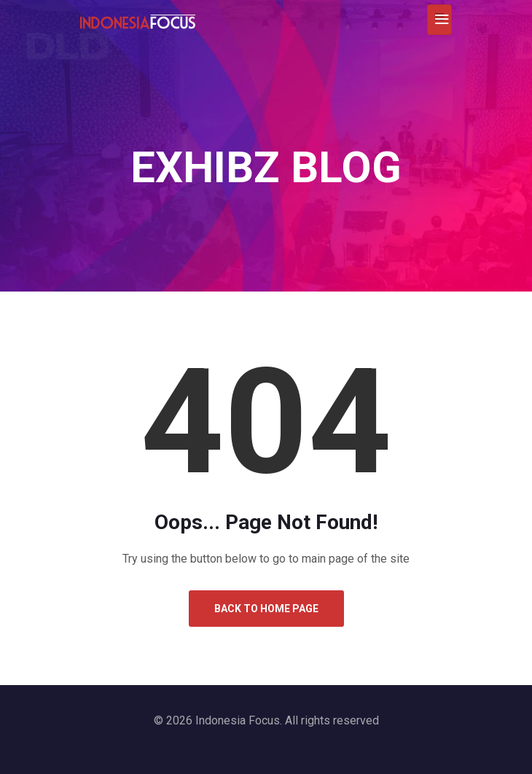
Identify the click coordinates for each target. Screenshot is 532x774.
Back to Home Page (266, 609)
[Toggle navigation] (439, 20)
